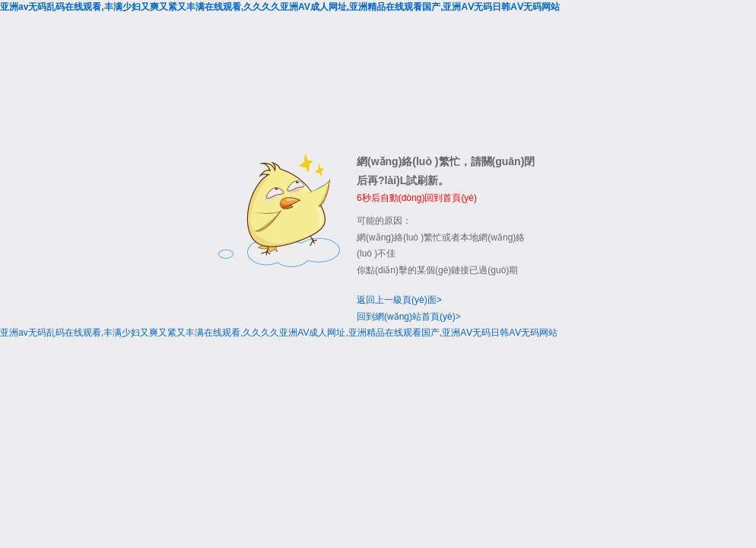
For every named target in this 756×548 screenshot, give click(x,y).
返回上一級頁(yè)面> (399, 300)
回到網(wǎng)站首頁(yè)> (409, 317)
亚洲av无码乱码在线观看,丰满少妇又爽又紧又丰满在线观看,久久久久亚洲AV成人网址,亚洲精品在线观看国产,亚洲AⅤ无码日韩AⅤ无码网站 (280, 7)
